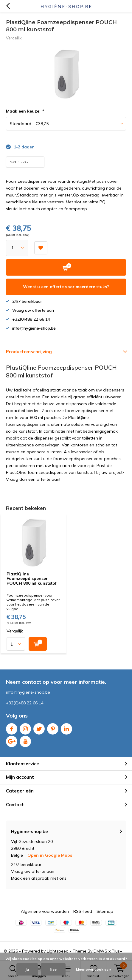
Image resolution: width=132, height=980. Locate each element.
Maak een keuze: (25, 111)
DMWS (100, 951)
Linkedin (66, 728)
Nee (53, 969)
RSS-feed (83, 911)
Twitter (39, 728)
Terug (8, 6)
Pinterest (53, 728)
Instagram (25, 728)
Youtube (25, 740)
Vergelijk (14, 38)
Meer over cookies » (94, 969)
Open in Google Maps (50, 855)
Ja (27, 969)
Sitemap (105, 911)
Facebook (12, 728)
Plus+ (117, 951)
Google (12, 740)
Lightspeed (58, 951)
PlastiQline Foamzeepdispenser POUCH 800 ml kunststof (32, 579)
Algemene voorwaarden (45, 911)
